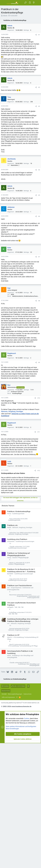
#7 (39, 340)
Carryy (9, 682)
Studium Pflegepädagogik (20, 682)
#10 (39, 481)
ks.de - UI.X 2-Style (18, 811)
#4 (39, 253)
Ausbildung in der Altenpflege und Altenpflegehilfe (29, 790)
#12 (39, 553)
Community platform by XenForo (20, 828)
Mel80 (9, 652)
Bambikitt (10, 699)
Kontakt (4, 819)
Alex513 (10, 762)
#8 (39, 384)
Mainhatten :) (15, 248)
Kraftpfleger (13, 737)
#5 (39, 278)
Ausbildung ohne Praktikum (17, 664)
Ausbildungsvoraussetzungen (25, 666)
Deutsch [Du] (6, 816)
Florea (9, 638)
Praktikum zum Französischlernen (20, 710)
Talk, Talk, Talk (19, 732)
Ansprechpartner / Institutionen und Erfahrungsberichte (28, 722)
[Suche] (38, 3)
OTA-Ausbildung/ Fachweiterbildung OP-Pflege (23, 771)
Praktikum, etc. (13, 650)
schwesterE (11, 666)
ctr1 (8, 748)
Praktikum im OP (13, 760)
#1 (39, 76)
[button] (3, 3)
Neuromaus (13, 720)
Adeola (5, 16)
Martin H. (12, 688)
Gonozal (12, 753)
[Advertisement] (20, 43)
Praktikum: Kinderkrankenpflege (19, 636)
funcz (11, 644)
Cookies (5, 811)
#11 (39, 515)
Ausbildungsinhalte (18, 638)
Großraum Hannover (17, 474)
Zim (8, 713)
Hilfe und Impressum (8, 822)
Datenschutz (27, 819)
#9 (39, 445)
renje (11, 704)
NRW (12, 377)
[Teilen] (36, 76)
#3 (39, 189)
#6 (39, 299)
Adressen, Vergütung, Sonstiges (12, 494)
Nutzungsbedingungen (15, 819)
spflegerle (10, 732)
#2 (39, 170)
